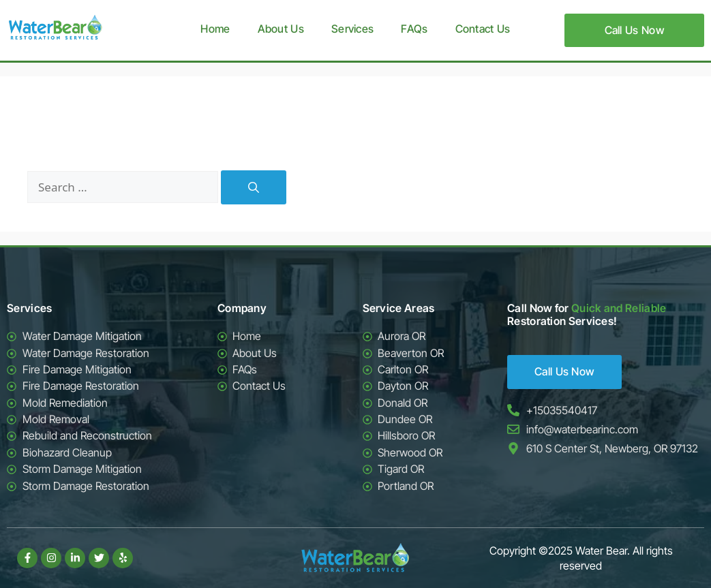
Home (215, 29)
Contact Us (483, 29)
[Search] (254, 187)
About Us (281, 29)
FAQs (414, 29)
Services (352, 29)
